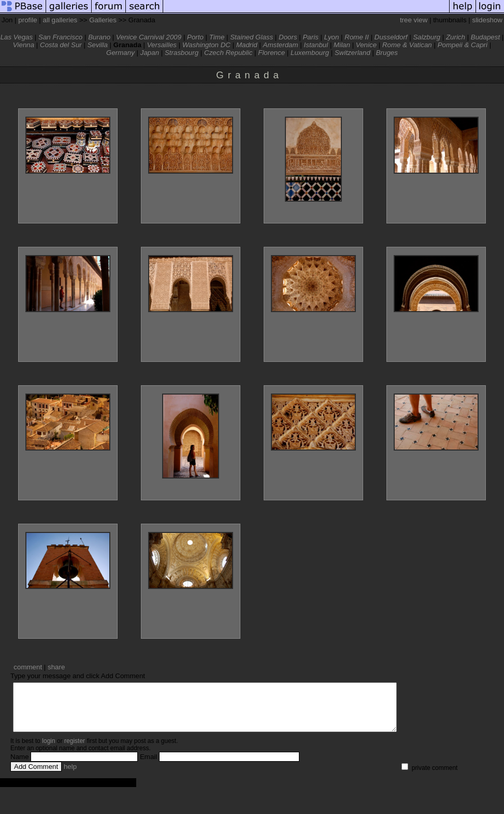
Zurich (456, 37)
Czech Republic (228, 53)
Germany (120, 53)
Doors (288, 37)
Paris (310, 37)
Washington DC (206, 45)
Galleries (103, 20)
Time (217, 37)
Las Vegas (17, 37)
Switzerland (352, 53)
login (48, 750)
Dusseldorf (391, 37)
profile (27, 20)
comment (28, 667)
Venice (366, 45)
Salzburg (427, 37)
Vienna (24, 45)
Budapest (485, 37)
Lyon (332, 37)
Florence (271, 53)
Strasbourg (182, 53)
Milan (342, 45)
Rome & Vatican (407, 45)
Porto (195, 37)
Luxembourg (310, 53)
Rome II (357, 37)
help (70, 776)
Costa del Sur (61, 45)
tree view (414, 20)
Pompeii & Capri (463, 45)
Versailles (162, 45)
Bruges (387, 53)
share (56, 667)
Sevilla (98, 45)
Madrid (247, 45)
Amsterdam (281, 45)
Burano (99, 37)
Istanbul (316, 45)
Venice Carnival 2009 (149, 37)
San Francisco (60, 37)
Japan (150, 53)
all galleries (60, 20)
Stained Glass (251, 37)
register (75, 750)
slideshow (487, 20)
